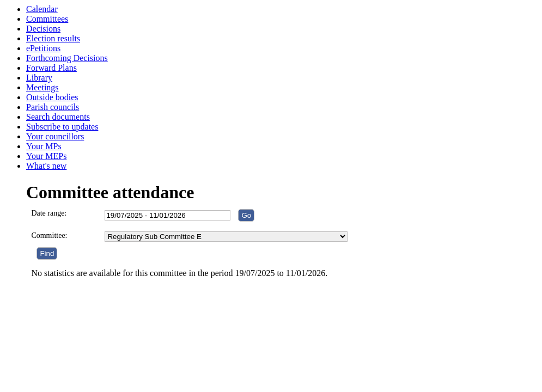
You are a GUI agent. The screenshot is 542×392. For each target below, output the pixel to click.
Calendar (42, 9)
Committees (47, 19)
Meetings (42, 87)
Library (39, 78)
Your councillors (55, 136)
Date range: (49, 213)
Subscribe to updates (62, 127)
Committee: (49, 235)
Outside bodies (52, 97)
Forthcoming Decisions (67, 58)
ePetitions (43, 48)
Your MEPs (46, 156)
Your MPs (44, 146)
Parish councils (53, 107)
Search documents (58, 117)
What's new (46, 166)
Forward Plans (51, 68)
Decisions (43, 29)
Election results (53, 38)
